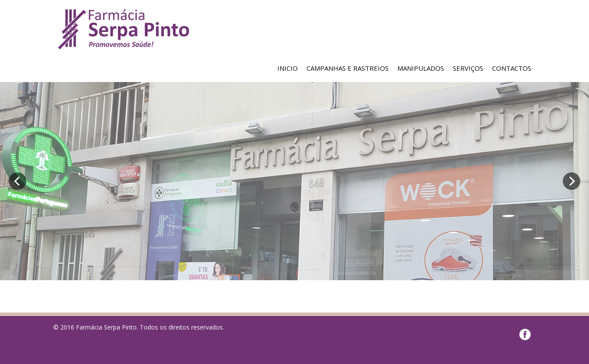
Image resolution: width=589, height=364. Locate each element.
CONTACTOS (512, 68)
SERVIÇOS (468, 68)
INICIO (288, 68)
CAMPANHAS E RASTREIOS (348, 68)
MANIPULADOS (421, 68)
